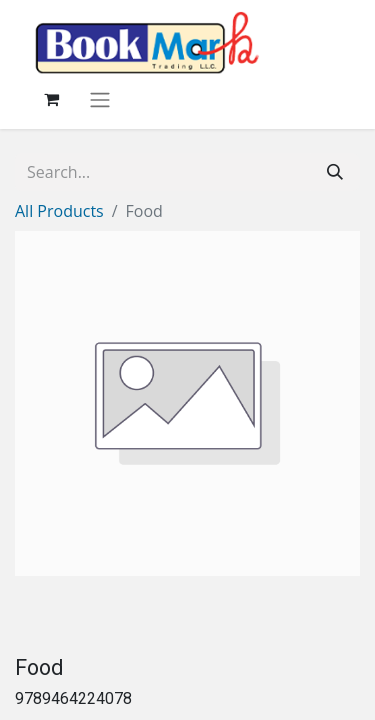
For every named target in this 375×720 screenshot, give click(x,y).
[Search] (335, 172)
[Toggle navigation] (100, 99)
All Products (59, 211)
